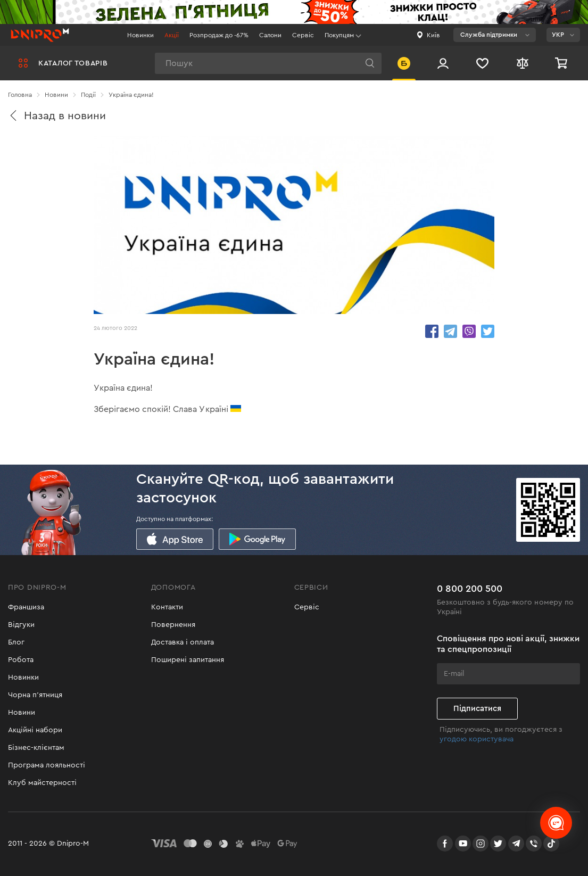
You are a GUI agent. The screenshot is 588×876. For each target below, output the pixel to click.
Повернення (173, 625)
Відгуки (21, 625)
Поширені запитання (188, 660)
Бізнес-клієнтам (36, 748)
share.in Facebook (432, 331)
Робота (21, 660)
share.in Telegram (450, 331)
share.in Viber (469, 331)
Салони (270, 35)
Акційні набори (35, 730)
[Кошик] (562, 63)
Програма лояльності (47, 765)
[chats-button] (556, 823)
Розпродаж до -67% (219, 35)
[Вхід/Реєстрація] (443, 63)
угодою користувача (477, 739)
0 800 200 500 (470, 589)
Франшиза (26, 607)
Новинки (140, 35)
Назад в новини (57, 116)
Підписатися (477, 709)
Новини (22, 713)
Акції (172, 35)
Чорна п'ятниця (35, 695)
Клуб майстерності (42, 783)
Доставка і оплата (183, 642)
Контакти (167, 607)
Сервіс (303, 35)
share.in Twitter (488, 331)
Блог (16, 642)
